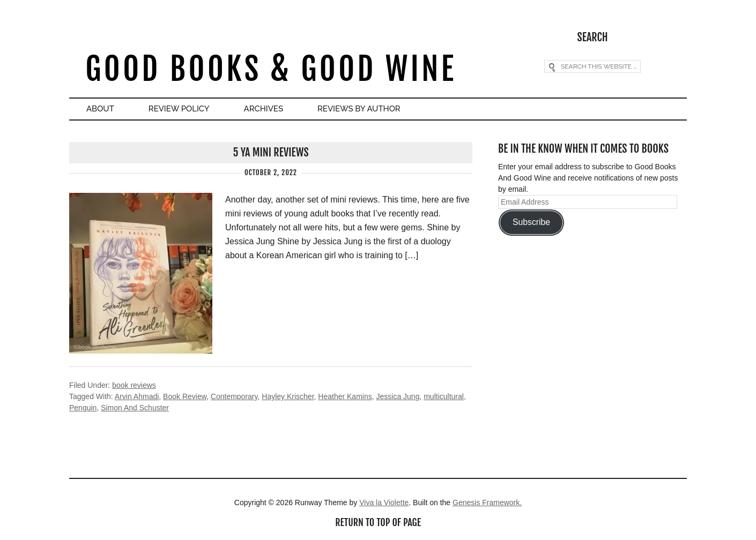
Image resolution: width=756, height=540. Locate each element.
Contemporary (234, 396)
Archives (264, 109)
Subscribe (531, 222)
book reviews (134, 385)
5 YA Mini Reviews (270, 152)
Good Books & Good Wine (270, 69)
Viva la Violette (384, 502)
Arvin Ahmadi (137, 396)
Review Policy (179, 109)
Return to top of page (378, 522)
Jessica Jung (398, 396)
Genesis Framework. (487, 502)
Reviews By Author (359, 109)
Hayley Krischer (288, 396)
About (100, 109)
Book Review (185, 396)
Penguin (83, 408)
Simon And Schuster (135, 408)
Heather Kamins (345, 396)
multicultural (444, 396)
